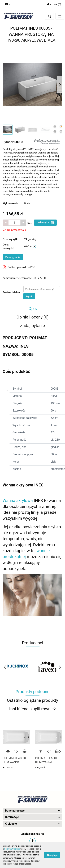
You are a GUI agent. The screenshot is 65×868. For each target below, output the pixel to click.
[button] (58, 4)
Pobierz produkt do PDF (19, 267)
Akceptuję (52, 855)
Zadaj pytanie (13, 257)
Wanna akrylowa (18, 501)
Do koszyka (45, 222)
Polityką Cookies (12, 849)
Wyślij (29, 296)
